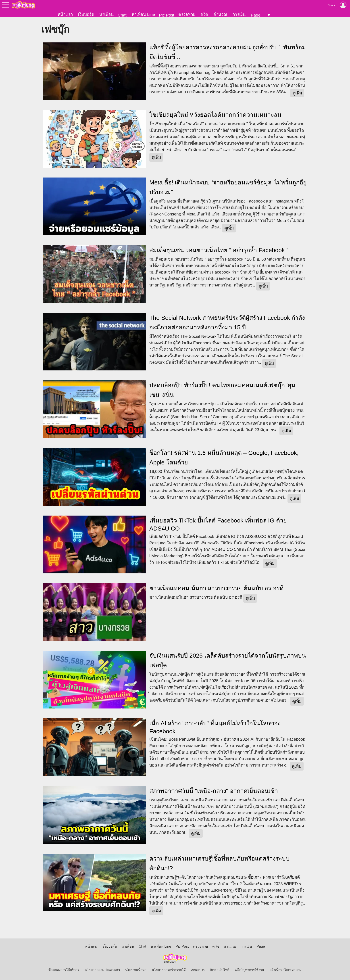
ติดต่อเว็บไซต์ (220, 970)
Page (256, 15)
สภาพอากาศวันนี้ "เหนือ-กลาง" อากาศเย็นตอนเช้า (214, 791)
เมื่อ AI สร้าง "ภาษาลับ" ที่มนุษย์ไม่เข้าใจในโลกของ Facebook (215, 728)
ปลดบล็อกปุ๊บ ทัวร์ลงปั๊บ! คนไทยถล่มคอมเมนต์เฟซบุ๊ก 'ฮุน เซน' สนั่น (222, 390)
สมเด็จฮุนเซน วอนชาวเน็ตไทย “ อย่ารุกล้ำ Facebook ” (219, 250)
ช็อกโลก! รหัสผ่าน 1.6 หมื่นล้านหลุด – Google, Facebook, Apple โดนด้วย (224, 458)
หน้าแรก (65, 14)
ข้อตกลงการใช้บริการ (64, 970)
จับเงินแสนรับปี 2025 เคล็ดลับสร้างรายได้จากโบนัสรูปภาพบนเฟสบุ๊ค (228, 661)
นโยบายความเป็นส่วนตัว (102, 970)
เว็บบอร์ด (86, 14)
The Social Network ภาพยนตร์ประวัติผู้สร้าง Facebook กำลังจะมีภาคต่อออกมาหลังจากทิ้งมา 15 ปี (227, 323)
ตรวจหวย (187, 14)
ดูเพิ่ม (297, 93)
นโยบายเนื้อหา (136, 970)
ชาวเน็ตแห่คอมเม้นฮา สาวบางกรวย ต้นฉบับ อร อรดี (216, 588)
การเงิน (239, 14)
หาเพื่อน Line (143, 14)
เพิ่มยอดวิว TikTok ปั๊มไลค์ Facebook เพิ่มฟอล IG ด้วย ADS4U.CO (218, 525)
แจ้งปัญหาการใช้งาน (249, 970)
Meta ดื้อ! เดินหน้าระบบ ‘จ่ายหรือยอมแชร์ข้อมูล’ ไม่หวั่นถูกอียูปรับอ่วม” (228, 188)
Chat (122, 15)
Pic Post (167, 15)
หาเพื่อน (106, 14)
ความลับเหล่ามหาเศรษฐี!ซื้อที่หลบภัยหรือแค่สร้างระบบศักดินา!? (219, 864)
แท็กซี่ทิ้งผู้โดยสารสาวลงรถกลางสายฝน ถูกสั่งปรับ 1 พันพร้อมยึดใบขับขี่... (228, 52)
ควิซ (204, 14)
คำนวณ (220, 14)
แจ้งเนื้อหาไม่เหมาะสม (285, 970)
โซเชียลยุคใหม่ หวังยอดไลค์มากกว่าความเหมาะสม (215, 115)
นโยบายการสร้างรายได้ (169, 970)
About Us (198, 970)
